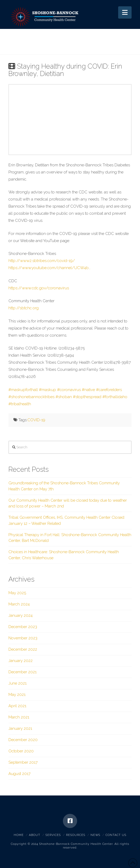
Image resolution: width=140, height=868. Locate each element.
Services (53, 835)
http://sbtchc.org (24, 308)
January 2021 (20, 728)
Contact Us (116, 835)
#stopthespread (87, 397)
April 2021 (17, 706)
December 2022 (23, 649)
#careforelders (109, 390)
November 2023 (23, 638)
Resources (76, 835)
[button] (125, 12)
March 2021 (19, 717)
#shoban (64, 397)
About (35, 835)
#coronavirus (69, 390)
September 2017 (23, 762)
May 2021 (17, 695)
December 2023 (23, 627)
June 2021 (17, 683)
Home (19, 835)
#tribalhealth (20, 404)
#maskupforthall (23, 390)
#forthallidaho (115, 397)
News (95, 835)
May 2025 (17, 593)
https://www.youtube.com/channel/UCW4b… (49, 268)
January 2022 (21, 661)
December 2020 (23, 740)
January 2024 (21, 615)
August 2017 (19, 774)
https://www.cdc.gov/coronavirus (39, 288)
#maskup (47, 390)
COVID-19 (36, 420)
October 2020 (21, 751)
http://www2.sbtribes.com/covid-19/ (42, 261)
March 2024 (19, 604)
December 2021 (22, 672)
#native (88, 390)
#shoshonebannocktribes (31, 397)
